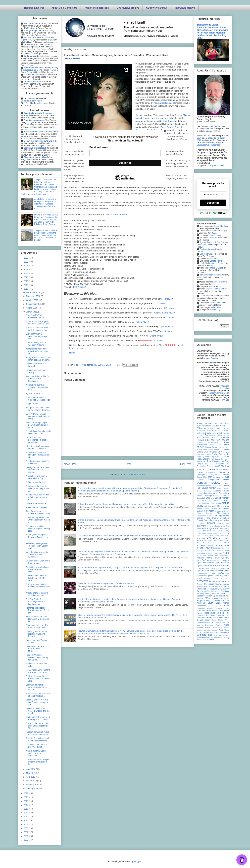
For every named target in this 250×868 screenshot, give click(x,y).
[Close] (165, 131)
